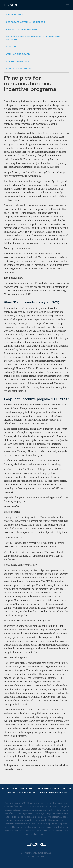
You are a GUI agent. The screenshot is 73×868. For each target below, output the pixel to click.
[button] (67, 5)
